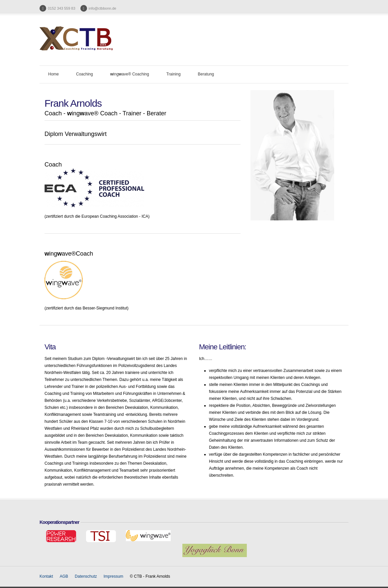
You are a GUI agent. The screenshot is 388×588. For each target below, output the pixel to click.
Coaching (85, 74)
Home (53, 74)
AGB (64, 576)
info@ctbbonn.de (102, 8)
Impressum (113, 576)
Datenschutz (86, 576)
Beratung (206, 74)
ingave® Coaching (130, 74)
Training (174, 74)
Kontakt (46, 576)
